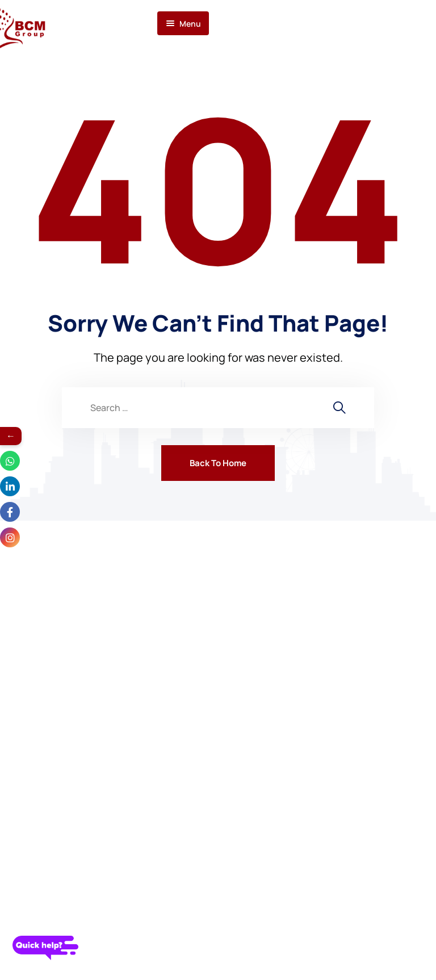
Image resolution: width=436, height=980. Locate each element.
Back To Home (218, 463)
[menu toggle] (183, 23)
